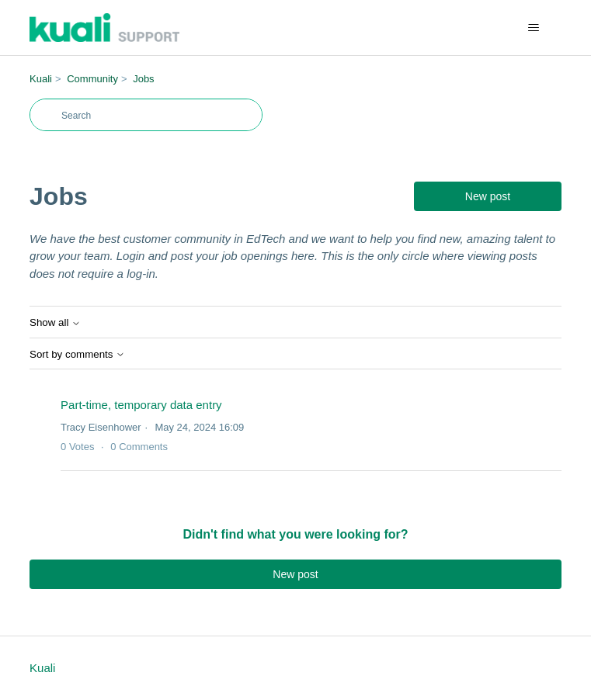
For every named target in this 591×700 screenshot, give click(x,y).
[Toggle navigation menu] (534, 28)
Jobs (143, 79)
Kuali (41, 79)
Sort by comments (77, 354)
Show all (55, 322)
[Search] (146, 115)
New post (488, 196)
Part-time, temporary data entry (141, 405)
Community (92, 79)
